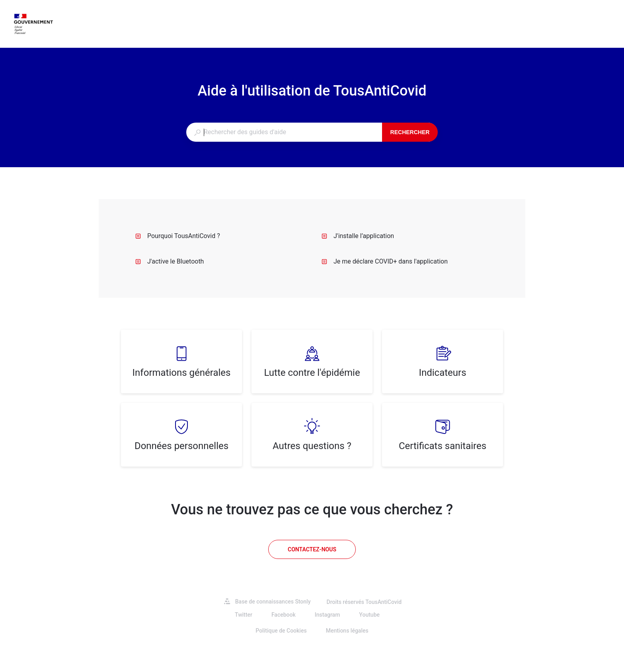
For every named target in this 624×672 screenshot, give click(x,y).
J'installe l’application (358, 236)
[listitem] (181, 361)
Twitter (244, 615)
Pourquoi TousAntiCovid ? (178, 236)
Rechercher (410, 132)
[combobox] (284, 132)
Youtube (369, 615)
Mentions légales (347, 631)
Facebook (284, 615)
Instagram (328, 615)
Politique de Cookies (281, 631)
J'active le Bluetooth (170, 261)
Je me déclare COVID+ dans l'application (385, 261)
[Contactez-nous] (312, 549)
